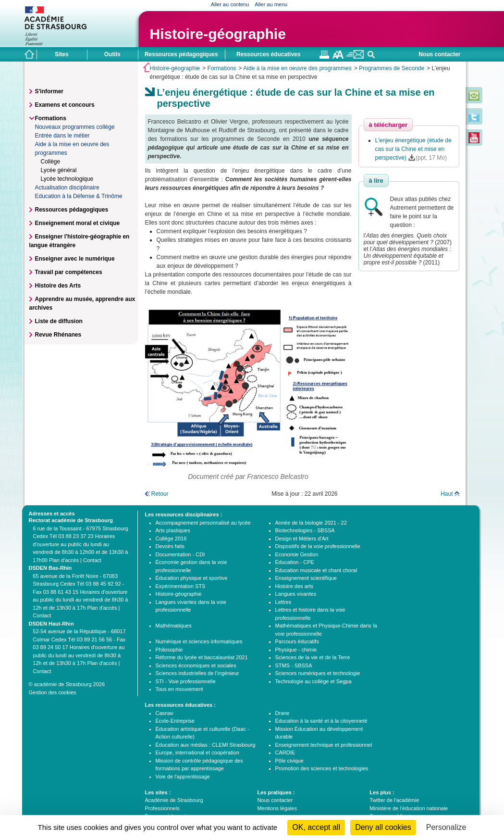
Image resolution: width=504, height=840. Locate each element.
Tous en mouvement (179, 689)
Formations (222, 68)
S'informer (49, 91)
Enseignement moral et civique (78, 223)
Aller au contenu (230, 4)
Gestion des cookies (53, 692)
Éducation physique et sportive (192, 578)
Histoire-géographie (218, 34)
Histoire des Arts (58, 286)
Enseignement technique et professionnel (324, 745)
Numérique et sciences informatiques (199, 641)
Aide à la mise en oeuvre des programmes (297, 68)
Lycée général (59, 170)
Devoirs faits (170, 546)
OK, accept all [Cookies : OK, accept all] (316, 827)
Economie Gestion (297, 554)
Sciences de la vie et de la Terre (313, 657)
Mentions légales (277, 808)
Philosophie (169, 650)
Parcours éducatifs (297, 641)
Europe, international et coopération (197, 752)
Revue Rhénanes (58, 335)
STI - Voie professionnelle (186, 681)
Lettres (283, 602)
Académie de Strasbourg (174, 800)
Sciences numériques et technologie (318, 673)
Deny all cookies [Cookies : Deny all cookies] (383, 827)
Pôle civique (289, 761)
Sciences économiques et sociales (196, 665)
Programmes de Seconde (392, 68)
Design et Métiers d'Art (302, 539)
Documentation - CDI (180, 554)
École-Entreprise (175, 721)
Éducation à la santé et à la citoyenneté (321, 721)
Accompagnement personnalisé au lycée (203, 523)
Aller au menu (271, 4)
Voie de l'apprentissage (183, 777)
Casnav (165, 713)
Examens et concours (65, 105)
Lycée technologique (67, 179)
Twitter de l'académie (394, 800)
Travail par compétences (69, 272)
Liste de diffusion (59, 321)
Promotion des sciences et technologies (322, 768)
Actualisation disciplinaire (67, 188)
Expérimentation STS (181, 586)
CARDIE (285, 752)
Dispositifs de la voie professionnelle (318, 546)
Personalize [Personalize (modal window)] (446, 827)
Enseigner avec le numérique (75, 259)
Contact (92, 560)
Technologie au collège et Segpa (313, 681)
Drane (283, 713)
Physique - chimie (296, 650)
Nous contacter (439, 54)
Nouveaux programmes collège (75, 127)
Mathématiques (174, 626)
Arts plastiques (173, 530)
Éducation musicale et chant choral (316, 570)
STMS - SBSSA (294, 665)
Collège (51, 162)
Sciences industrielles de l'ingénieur (197, 673)
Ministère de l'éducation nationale (409, 808)
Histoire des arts (294, 586)
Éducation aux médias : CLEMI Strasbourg (206, 745)
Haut (447, 494)
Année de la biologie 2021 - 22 (311, 523)
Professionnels (162, 808)
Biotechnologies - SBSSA (305, 530)
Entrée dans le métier (62, 136)
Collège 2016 (171, 539)
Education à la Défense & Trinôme (79, 196)
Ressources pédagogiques (72, 210)
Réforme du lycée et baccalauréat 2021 (202, 657)
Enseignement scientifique (306, 578)
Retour (160, 494)
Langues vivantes (296, 594)
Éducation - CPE (295, 562)
